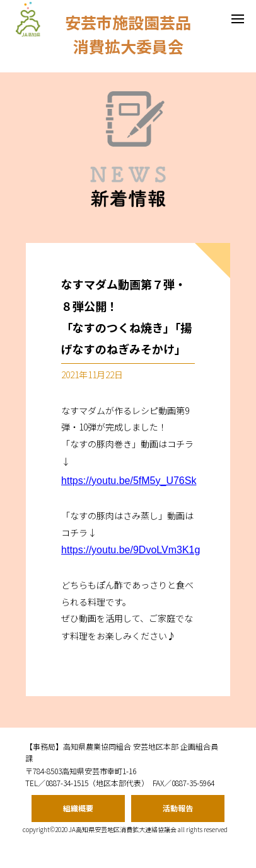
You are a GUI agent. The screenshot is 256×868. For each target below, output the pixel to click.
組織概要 (78, 808)
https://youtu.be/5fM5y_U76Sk (129, 481)
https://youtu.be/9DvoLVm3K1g (131, 550)
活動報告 (178, 808)
